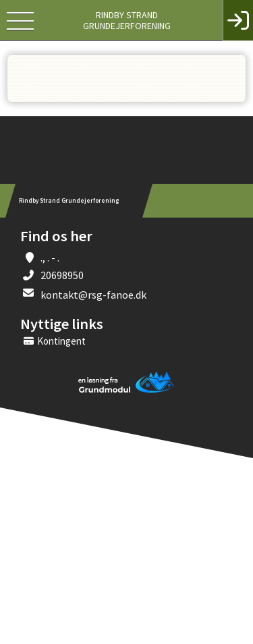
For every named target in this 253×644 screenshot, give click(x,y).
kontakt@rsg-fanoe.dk (93, 295)
